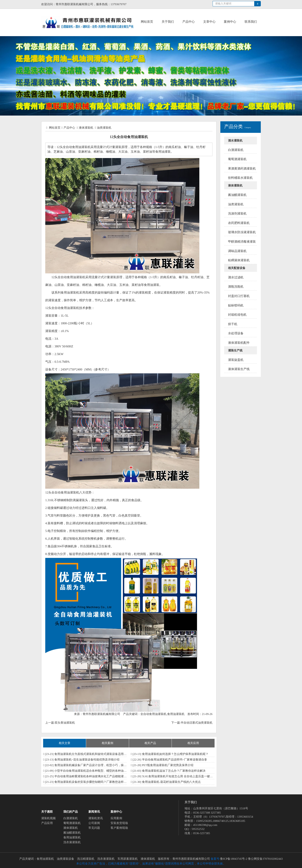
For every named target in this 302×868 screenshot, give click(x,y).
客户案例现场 (119, 828)
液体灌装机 (86, 128)
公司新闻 (94, 823)
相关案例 (107, 743)
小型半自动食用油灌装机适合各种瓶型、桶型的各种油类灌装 (93, 771)
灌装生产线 (235, 350)
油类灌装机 (104, 128)
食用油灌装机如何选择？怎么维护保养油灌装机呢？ (175, 754)
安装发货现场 (119, 823)
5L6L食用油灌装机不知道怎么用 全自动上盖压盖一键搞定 (179, 776)
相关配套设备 (237, 268)
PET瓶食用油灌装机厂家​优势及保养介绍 (168, 765)
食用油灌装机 (72, 837)
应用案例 (116, 818)
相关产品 (150, 743)
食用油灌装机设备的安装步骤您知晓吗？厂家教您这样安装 (92, 782)
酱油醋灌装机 (72, 833)
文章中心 (209, 22)
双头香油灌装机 (65, 723)
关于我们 (168, 22)
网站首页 (147, 22)
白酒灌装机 (71, 818)
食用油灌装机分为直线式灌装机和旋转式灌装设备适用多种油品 (95, 754)
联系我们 (251, 22)
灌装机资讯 (96, 818)
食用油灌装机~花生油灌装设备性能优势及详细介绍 (87, 760)
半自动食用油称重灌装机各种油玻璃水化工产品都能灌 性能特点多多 (98, 776)
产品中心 (189, 22)
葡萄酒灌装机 (72, 823)
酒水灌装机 (235, 141)
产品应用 (47, 823)
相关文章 (65, 743)
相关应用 (193, 743)
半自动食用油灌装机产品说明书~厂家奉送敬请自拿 (174, 760)
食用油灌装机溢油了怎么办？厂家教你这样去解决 (174, 771)
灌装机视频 (48, 818)
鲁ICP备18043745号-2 (234, 859)
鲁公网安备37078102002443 (265, 859)
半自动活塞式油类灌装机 (197, 723)
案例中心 (230, 22)
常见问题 (94, 828)
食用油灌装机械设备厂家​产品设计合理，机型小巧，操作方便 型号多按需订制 (104, 765)
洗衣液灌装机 (72, 842)
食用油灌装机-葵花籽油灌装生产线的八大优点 (171, 782)
